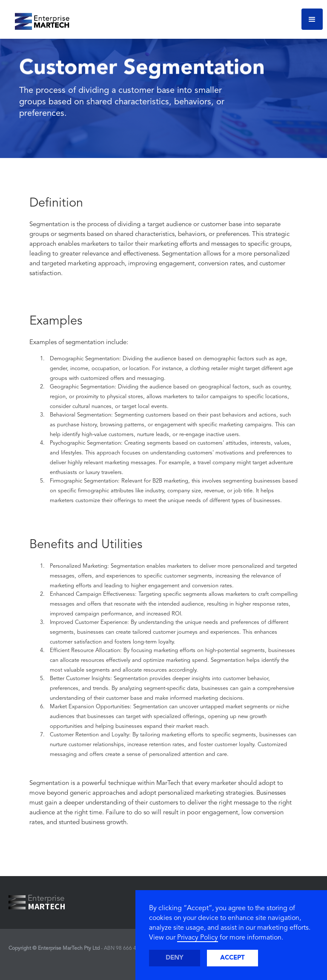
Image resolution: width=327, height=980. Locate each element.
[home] (39, 19)
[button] (312, 19)
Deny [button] (175, 958)
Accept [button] (232, 958)
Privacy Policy (198, 938)
